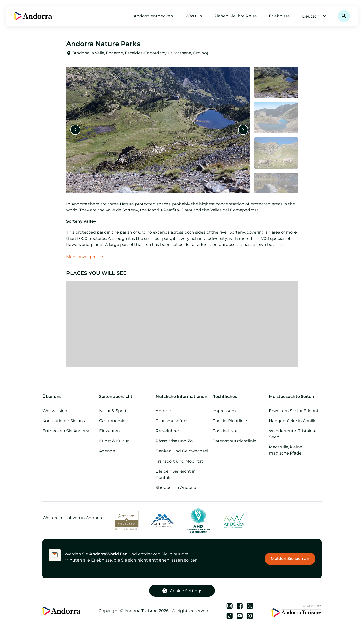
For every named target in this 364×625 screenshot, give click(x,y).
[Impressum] (239, 411)
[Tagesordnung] (125, 451)
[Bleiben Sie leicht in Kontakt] (182, 475)
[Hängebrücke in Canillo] (295, 421)
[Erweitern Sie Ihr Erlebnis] (295, 411)
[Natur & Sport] (125, 411)
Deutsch (315, 16)
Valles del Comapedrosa (234, 210)
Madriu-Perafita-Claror (170, 210)
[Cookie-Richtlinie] (239, 421)
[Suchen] (344, 16)
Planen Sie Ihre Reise (236, 16)
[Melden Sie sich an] (290, 559)
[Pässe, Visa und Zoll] (182, 441)
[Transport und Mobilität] (182, 461)
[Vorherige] (75, 130)
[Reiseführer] (182, 431)
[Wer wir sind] (69, 411)
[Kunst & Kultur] (125, 441)
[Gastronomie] (125, 421)
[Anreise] (182, 411)
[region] (182, 324)
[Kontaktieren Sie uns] (69, 421)
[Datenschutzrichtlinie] (239, 441)
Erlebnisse (279, 16)
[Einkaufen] (125, 431)
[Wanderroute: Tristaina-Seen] (295, 434)
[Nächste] (243, 130)
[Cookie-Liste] (239, 431)
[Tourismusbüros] (182, 421)
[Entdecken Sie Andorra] (69, 431)
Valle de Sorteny (122, 210)
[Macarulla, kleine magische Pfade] (295, 450)
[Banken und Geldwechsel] (182, 451)
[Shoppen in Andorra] (182, 488)
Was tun (194, 16)
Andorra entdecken (153, 16)
